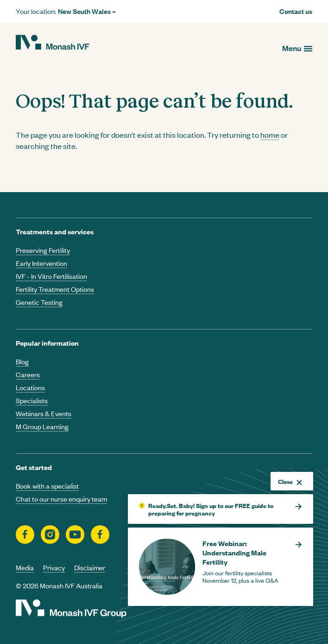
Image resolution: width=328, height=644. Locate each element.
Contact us (296, 11)
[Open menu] (297, 48)
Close (290, 481)
